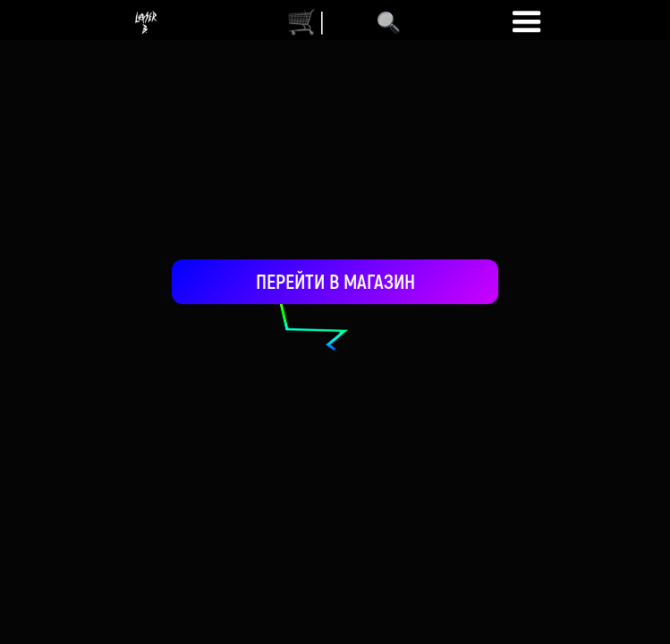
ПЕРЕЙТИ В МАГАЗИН (335, 281)
